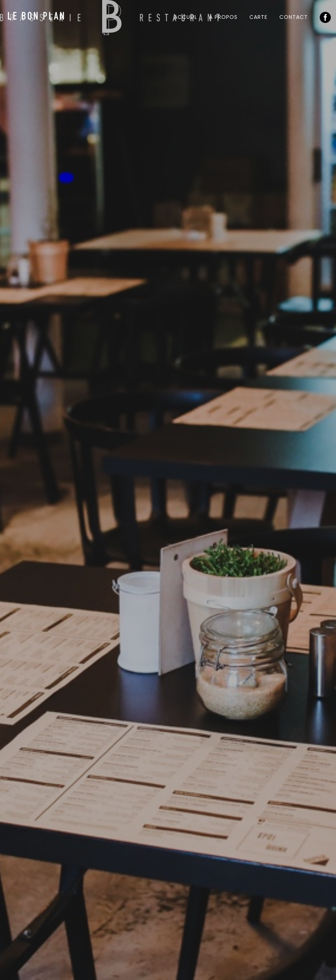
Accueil (186, 17)
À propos (223, 17)
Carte (258, 17)
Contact (294, 17)
